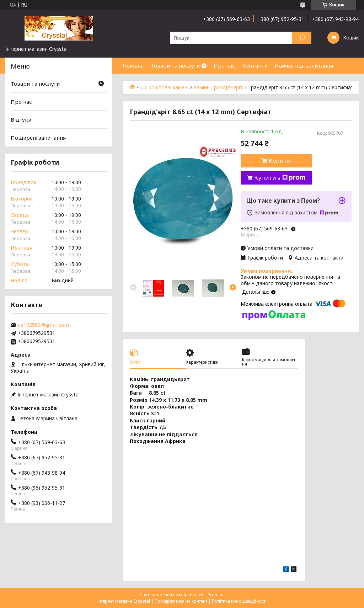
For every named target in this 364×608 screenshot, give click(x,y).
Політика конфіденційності (239, 601)
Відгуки (21, 119)
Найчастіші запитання (304, 65)
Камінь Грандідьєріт (218, 87)
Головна (133, 65)
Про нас (224, 65)
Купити (280, 161)
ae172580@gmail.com (43, 325)
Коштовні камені (168, 87)
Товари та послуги (175, 65)
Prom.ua (216, 595)
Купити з (280, 178)
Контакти (255, 65)
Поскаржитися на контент (181, 601)
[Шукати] (302, 38)
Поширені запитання (38, 138)
